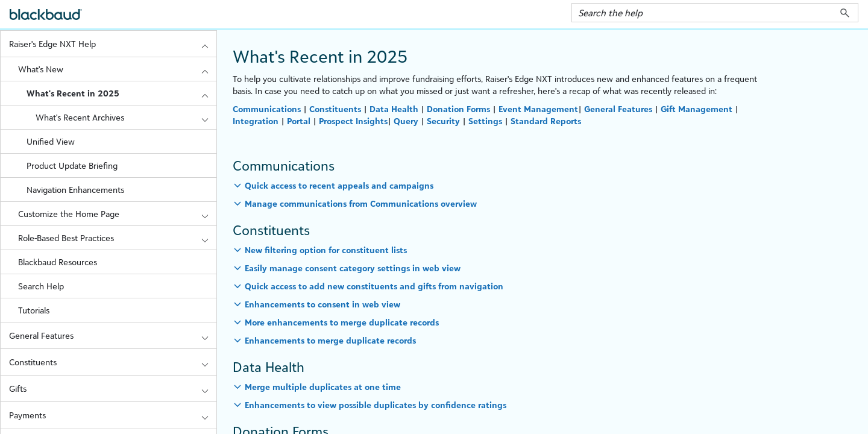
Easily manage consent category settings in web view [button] (353, 268)
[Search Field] (715, 13)
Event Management (538, 109)
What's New (117, 69)
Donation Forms (458, 109)
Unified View (51, 141)
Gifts (113, 388)
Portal (299, 121)
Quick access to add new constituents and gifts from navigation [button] (374, 286)
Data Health (394, 109)
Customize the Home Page (117, 214)
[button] (845, 13)
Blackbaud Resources (58, 262)
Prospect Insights (353, 121)
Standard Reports (546, 121)
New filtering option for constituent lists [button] (326, 250)
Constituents (113, 362)
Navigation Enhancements (75, 190)
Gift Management (697, 109)
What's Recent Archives (126, 117)
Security (443, 121)
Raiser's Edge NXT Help (113, 44)
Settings (485, 121)
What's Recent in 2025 (121, 93)
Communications (268, 109)
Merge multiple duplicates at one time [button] (323, 387)
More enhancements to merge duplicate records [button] (342, 322)
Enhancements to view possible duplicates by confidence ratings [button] (376, 405)
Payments (113, 415)
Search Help (41, 286)
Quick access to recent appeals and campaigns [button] (339, 185)
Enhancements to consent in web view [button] (322, 304)
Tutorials (34, 310)
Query (406, 121)
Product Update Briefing (72, 165)
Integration (256, 121)
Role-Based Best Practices (117, 238)
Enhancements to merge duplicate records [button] (330, 340)
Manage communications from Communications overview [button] (361, 203)
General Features (113, 335)
